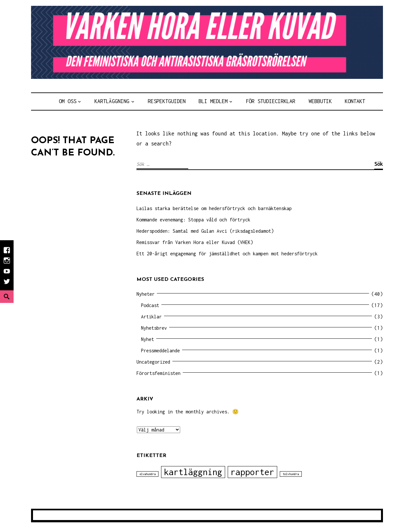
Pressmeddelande (160, 351)
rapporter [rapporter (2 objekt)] (252, 472)
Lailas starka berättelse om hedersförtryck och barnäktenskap (214, 208)
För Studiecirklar (271, 101)
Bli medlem (213, 101)
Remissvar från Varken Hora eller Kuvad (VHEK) (195, 242)
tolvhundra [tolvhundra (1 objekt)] (291, 474)
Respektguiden (167, 101)
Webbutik (320, 101)
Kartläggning (112, 101)
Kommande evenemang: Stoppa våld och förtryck (193, 220)
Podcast (150, 305)
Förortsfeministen (158, 373)
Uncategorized (153, 362)
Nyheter (146, 294)
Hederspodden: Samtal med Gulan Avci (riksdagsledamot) (205, 231)
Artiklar (151, 317)
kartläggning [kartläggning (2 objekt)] (193, 472)
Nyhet (147, 339)
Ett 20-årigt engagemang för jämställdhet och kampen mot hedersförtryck (227, 254)
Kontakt (355, 101)
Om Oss (68, 101)
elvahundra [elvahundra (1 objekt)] (147, 474)
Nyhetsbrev (154, 328)
